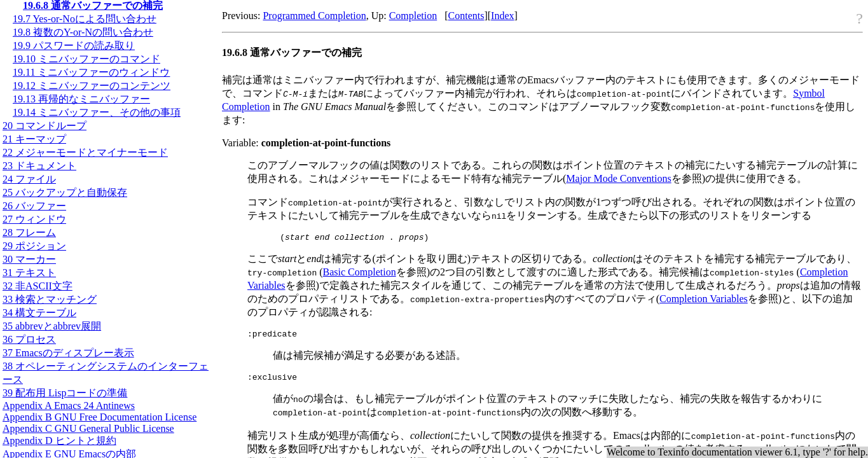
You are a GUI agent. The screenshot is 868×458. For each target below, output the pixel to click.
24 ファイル (29, 179)
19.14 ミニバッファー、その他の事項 (97, 112)
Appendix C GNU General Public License (88, 428)
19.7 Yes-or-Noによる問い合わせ (85, 19)
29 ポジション (34, 246)
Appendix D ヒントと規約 (59, 441)
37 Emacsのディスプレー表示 (68, 353)
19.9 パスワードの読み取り (74, 45)
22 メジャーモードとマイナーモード (85, 152)
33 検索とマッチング (50, 299)
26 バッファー (34, 206)
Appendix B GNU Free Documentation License (100, 417)
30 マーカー (29, 259)
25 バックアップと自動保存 (65, 192)
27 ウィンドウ (34, 219)
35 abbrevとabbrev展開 (52, 326)
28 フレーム (29, 232)
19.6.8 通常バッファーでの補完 (93, 5)
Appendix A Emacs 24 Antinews (69, 406)
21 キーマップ (34, 139)
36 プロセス (29, 339)
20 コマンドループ (45, 126)
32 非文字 (38, 286)
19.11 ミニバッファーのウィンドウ (91, 72)
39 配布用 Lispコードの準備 (65, 393)
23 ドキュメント (39, 166)
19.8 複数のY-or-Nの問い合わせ (83, 32)
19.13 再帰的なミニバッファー (81, 99)
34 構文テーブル (39, 313)
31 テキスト (29, 273)
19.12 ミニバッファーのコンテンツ (92, 86)
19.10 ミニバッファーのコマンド (86, 59)
